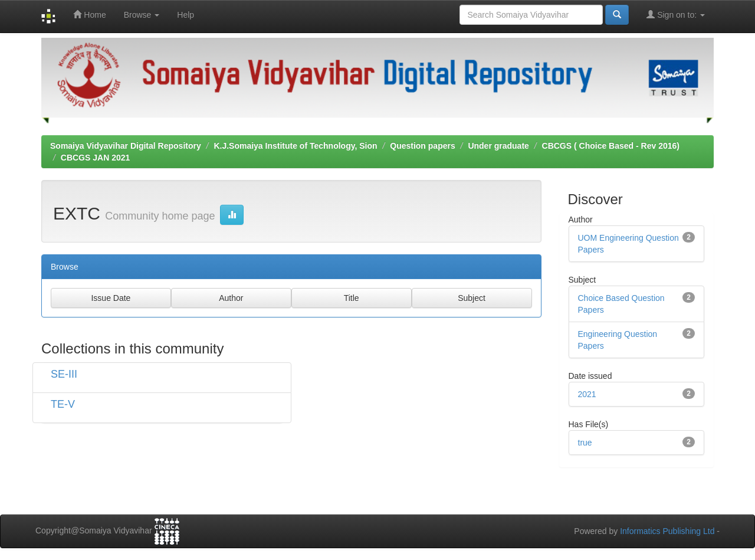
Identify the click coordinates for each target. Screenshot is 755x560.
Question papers (422, 146)
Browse (142, 15)
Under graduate (498, 146)
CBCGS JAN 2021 (96, 158)
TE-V (63, 404)
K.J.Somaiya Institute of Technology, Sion (295, 146)
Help (186, 15)
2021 (587, 394)
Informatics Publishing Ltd (667, 531)
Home (89, 14)
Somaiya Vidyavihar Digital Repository (126, 146)
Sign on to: (676, 14)
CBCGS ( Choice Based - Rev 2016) (611, 146)
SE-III (64, 374)
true (585, 443)
